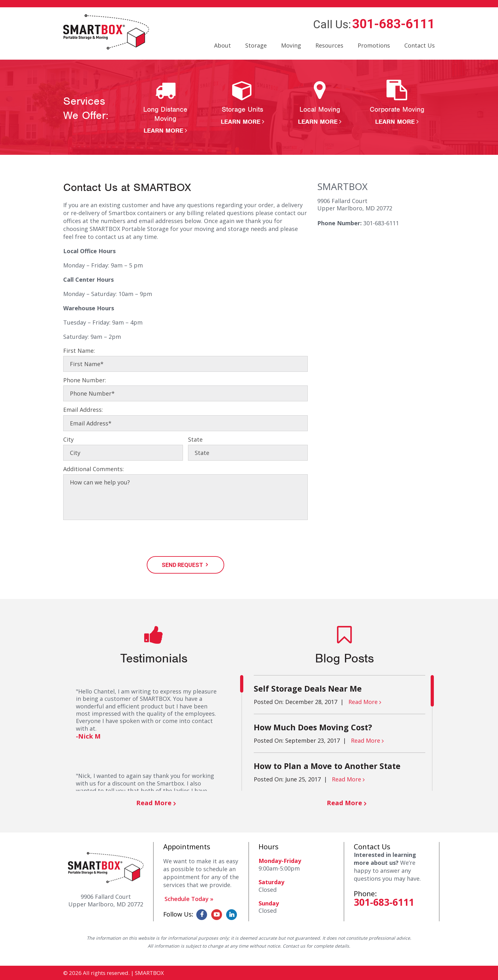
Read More (154, 803)
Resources (329, 45)
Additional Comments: (94, 469)
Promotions (374, 45)
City (68, 440)
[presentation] (111, 539)
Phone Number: (85, 380)
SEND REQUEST (182, 565)
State (195, 440)
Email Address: (83, 410)
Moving (291, 45)
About (222, 45)
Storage (256, 45)
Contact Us (420, 45)
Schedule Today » (189, 899)
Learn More (163, 131)
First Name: (79, 351)
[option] (165, 107)
